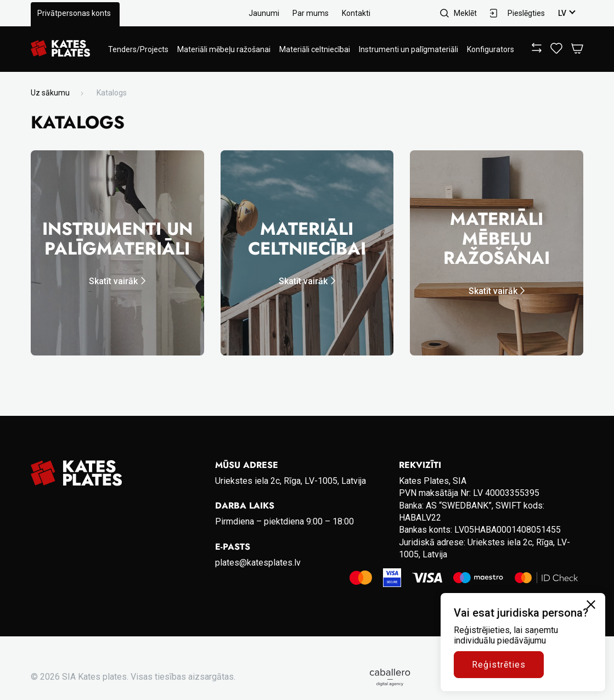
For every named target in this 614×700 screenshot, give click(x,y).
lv (562, 13)
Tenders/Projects (138, 49)
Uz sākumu (50, 93)
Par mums (311, 13)
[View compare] (537, 50)
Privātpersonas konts (74, 13)
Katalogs (112, 93)
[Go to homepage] (60, 49)
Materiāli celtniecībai (315, 49)
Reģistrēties (499, 665)
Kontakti (356, 13)
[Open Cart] (577, 49)
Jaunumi (264, 13)
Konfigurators (491, 49)
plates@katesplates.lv (258, 563)
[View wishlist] (556, 51)
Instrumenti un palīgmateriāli (409, 49)
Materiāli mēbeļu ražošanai (224, 49)
